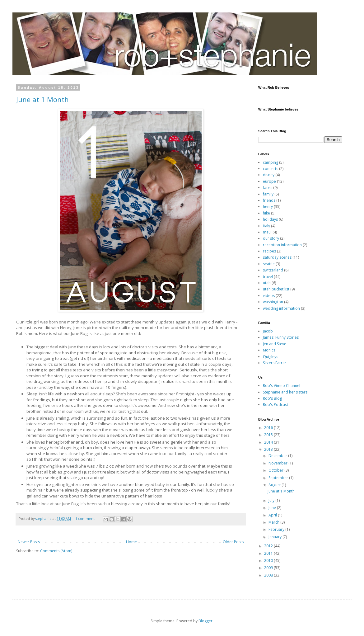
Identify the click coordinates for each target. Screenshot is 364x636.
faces (268, 188)
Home (131, 542)
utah (267, 283)
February (277, 529)
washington (273, 302)
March (274, 522)
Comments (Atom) (56, 551)
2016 (269, 428)
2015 (269, 435)
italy (266, 226)
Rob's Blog (272, 398)
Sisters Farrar (275, 363)
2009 (269, 568)
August (275, 485)
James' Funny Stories (281, 337)
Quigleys (271, 357)
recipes (269, 251)
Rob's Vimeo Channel (282, 386)
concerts (271, 169)
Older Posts (233, 542)
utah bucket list (276, 289)
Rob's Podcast (275, 405)
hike (266, 213)
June (273, 508)
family (268, 194)
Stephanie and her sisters (285, 392)
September (279, 478)
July (272, 500)
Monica (269, 350)
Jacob (268, 331)
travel (268, 277)
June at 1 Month (42, 99)
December (278, 456)
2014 (269, 442)
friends (269, 200)
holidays (270, 219)
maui (267, 232)
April (273, 515)
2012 (269, 546)
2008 (269, 575)
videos (269, 296)
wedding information (281, 308)
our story (271, 238)
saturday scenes (277, 257)
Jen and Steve (275, 344)
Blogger (205, 621)
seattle (269, 264)
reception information (282, 245)
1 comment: (86, 518)
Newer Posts (29, 542)
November (278, 463)
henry (268, 207)
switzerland (273, 270)
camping (271, 162)
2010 (269, 561)
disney (269, 175)
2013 (269, 449)
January (275, 537)
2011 (269, 553)
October (276, 470)
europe (269, 181)
